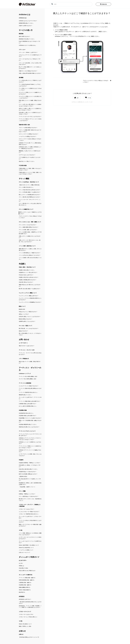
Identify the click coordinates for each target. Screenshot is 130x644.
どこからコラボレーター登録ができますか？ (29, 512)
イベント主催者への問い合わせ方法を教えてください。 (30, 258)
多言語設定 (22, 596)
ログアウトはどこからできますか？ (27, 155)
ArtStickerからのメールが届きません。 (28, 45)
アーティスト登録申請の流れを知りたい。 (29, 392)
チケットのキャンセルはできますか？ (28, 225)
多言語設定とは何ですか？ (25, 599)
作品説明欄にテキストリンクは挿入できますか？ (30, 418)
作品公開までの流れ (23, 568)
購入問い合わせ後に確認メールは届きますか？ (30, 289)
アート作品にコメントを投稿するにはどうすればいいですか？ (30, 89)
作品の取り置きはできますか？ (26, 282)
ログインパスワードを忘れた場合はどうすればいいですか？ (30, 140)
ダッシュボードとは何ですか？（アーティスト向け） (30, 398)
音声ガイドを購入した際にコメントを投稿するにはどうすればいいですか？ (30, 109)
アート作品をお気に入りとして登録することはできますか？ (30, 81)
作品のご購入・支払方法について (27, 267)
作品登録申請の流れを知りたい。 (27, 413)
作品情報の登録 (23, 410)
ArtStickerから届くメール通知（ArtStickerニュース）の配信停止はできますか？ (30, 148)
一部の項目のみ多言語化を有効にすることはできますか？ (30, 603)
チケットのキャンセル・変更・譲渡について (30, 222)
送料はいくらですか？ (24, 314)
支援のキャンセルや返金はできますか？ (28, 71)
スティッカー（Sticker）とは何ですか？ (28, 52)
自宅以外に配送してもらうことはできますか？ (30, 317)
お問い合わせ (24, 339)
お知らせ (22, 631)
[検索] (71, 4)
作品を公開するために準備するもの (27, 571)
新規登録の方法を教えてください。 (27, 39)
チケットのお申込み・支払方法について (29, 182)
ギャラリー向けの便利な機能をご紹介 (28, 379)
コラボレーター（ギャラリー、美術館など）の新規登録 (30, 505)
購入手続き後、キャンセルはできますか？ (29, 328)
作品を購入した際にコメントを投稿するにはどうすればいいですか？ (30, 113)
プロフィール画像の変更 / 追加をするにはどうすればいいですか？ (30, 131)
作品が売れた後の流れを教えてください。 (29, 469)
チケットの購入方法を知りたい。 (27, 187)
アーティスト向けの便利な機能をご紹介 (28, 376)
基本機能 (21, 78)
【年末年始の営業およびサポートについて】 (29, 637)
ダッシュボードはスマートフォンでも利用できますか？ (30, 542)
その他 (21, 530)
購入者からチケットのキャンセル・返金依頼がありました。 (30, 500)
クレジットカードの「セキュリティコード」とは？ (30, 200)
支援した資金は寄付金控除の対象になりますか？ (30, 73)
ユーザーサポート (23, 343)
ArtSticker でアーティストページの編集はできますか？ (30, 451)
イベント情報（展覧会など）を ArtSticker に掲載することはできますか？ (30, 534)
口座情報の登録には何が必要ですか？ (28, 404)
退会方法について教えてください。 (27, 161)
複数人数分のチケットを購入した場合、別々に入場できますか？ (30, 250)
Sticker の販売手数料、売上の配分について (29, 545)
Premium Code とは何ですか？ (26, 275)
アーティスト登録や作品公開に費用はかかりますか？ (30, 389)
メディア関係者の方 (24, 359)
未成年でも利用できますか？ (26, 26)
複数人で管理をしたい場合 (25, 626)
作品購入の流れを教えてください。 (27, 270)
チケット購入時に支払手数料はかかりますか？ (30, 197)
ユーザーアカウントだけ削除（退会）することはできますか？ (30, 455)
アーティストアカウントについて (27, 431)
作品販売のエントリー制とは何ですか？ (28, 272)
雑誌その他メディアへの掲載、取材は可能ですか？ (30, 362)
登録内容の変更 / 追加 (24, 125)
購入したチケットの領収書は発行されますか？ (30, 195)
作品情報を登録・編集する (25, 585)
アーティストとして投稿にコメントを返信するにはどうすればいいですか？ (30, 447)
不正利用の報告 (23, 166)
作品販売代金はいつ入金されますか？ (28, 472)
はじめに (21, 563)
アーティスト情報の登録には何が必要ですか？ (30, 401)
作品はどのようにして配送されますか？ (28, 312)
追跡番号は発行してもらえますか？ (27, 321)
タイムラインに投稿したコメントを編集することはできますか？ (30, 93)
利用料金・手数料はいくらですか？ (27, 494)
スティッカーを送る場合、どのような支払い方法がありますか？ (30, 64)
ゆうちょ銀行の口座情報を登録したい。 (28, 406)
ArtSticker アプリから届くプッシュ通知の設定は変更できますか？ (30, 144)
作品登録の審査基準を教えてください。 (28, 424)
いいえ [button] (89, 98)
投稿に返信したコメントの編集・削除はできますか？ (30, 101)
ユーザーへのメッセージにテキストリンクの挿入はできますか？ (30, 538)
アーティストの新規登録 (25, 383)
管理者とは (21, 566)
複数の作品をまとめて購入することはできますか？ (30, 285)
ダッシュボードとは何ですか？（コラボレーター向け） (30, 517)
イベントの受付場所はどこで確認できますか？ (30, 253)
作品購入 (22, 264)
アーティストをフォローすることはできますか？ (30, 117)
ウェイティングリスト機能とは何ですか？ (29, 296)
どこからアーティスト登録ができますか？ (29, 386)
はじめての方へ (23, 560)
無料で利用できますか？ (25, 36)
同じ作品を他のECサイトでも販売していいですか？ (30, 480)
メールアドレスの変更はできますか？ (28, 136)
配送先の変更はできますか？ (26, 319)
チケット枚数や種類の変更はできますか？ (29, 227)
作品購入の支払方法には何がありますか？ (29, 277)
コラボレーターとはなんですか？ (27, 509)
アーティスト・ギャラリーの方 (27, 350)
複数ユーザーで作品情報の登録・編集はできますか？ (30, 421)
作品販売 (21, 460)
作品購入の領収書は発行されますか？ (28, 280)
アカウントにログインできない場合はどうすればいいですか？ (30, 217)
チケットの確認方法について (26, 209)
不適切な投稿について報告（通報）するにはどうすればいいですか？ (30, 169)
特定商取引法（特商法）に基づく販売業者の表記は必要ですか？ (30, 484)
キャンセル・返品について (26, 326)
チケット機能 (24, 179)
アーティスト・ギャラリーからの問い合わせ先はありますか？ (30, 354)
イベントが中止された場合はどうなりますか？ (30, 255)
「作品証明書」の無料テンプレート (27, 487)
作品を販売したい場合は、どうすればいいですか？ (30, 466)
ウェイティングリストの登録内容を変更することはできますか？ (30, 299)
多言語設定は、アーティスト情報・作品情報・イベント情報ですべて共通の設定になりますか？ (30, 607)
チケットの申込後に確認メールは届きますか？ (30, 192)
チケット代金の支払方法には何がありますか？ (30, 190)
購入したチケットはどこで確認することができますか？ (31, 213)
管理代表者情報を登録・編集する (27, 580)
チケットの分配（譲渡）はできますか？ (28, 230)
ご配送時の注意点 (23, 476)
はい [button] (78, 98)
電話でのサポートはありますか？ (27, 346)
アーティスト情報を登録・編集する (27, 578)
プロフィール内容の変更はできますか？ (28, 128)
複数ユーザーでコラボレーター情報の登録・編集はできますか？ (30, 525)
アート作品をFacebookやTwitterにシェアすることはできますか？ (30, 85)
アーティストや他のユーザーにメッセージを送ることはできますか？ (30, 120)
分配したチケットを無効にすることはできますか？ (30, 237)
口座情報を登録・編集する (25, 583)
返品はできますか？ (23, 331)
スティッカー (22, 50)
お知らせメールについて (25, 552)
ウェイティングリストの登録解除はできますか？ (30, 302)
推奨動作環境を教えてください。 (27, 23)
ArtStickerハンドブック (25, 374)
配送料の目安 (22, 309)
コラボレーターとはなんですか (26, 614)
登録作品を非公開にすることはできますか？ (29, 427)
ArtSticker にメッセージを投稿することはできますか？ (30, 443)
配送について (22, 306)
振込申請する (22, 592)
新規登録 (21, 34)
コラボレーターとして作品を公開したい (28, 617)
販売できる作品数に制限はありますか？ (28, 474)
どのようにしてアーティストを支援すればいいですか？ (30, 56)
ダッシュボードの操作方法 (26, 575)
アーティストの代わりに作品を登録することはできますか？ (30, 521)
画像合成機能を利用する (25, 587)
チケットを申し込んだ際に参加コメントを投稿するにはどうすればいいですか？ (30, 105)
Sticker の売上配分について (25, 624)
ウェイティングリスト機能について (28, 293)
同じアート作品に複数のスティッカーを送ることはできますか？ (30, 68)
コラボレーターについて (25, 612)
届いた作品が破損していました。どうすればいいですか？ (30, 334)
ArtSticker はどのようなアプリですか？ (28, 21)
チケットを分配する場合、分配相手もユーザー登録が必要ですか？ (30, 233)
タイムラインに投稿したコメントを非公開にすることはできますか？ (30, 97)
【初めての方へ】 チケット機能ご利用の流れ (29, 185)
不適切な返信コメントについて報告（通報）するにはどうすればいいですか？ (30, 173)
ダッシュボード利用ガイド (29, 557)
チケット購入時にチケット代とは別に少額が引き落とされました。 (30, 204)
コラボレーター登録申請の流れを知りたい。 (29, 514)
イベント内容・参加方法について (27, 246)
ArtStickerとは (25, 14)
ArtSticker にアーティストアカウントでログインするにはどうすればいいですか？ (30, 439)
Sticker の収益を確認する (25, 590)
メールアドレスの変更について (26, 550)
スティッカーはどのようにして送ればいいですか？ (30, 60)
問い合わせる (103, 4)
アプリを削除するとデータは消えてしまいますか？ (30, 158)
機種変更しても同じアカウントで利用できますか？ (30, 152)
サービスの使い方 (26, 30)
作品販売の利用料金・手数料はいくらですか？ (30, 463)
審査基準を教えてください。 (26, 395)
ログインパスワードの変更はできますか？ (29, 134)
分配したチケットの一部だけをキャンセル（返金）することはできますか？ (30, 241)
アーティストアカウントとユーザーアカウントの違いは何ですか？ (30, 435)
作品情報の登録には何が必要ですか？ (28, 416)
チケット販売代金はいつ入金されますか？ (29, 496)
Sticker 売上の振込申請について (26, 548)
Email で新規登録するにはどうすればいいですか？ (30, 42)
